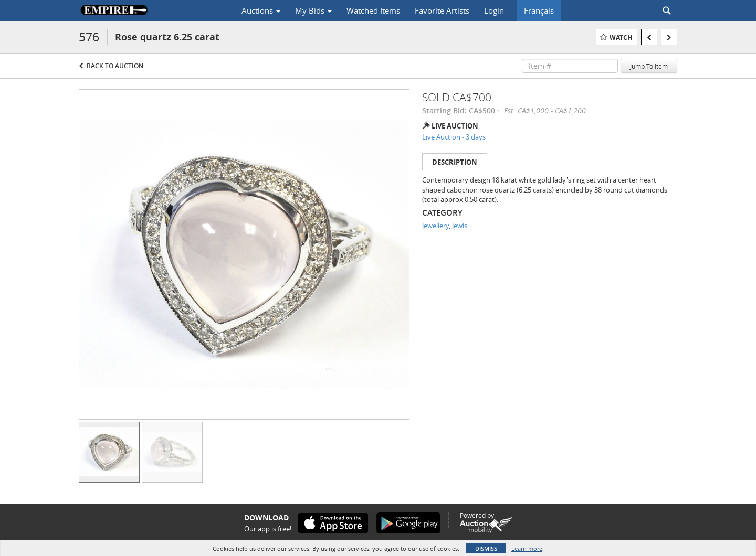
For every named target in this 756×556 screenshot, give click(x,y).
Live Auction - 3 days (454, 137)
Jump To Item (649, 66)
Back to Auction (115, 66)
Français (539, 10)
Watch (621, 38)
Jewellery (435, 226)
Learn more (527, 548)
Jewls (460, 226)
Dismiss (486, 548)
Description (455, 162)
